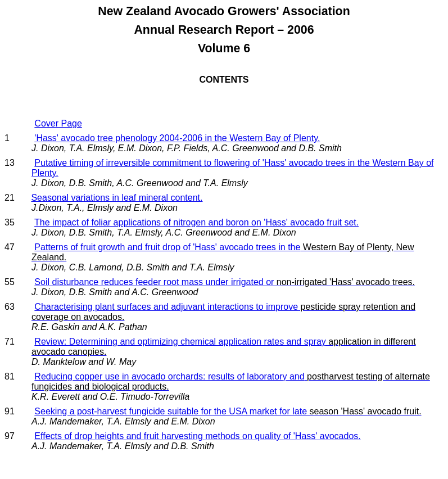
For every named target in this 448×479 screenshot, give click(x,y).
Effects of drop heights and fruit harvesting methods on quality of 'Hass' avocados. (197, 436)
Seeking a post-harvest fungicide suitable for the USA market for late (228, 411)
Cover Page (58, 123)
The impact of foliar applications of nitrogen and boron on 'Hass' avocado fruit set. (196, 222)
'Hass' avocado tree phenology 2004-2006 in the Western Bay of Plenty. (177, 138)
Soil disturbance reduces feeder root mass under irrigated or (225, 282)
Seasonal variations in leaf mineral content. (117, 198)
